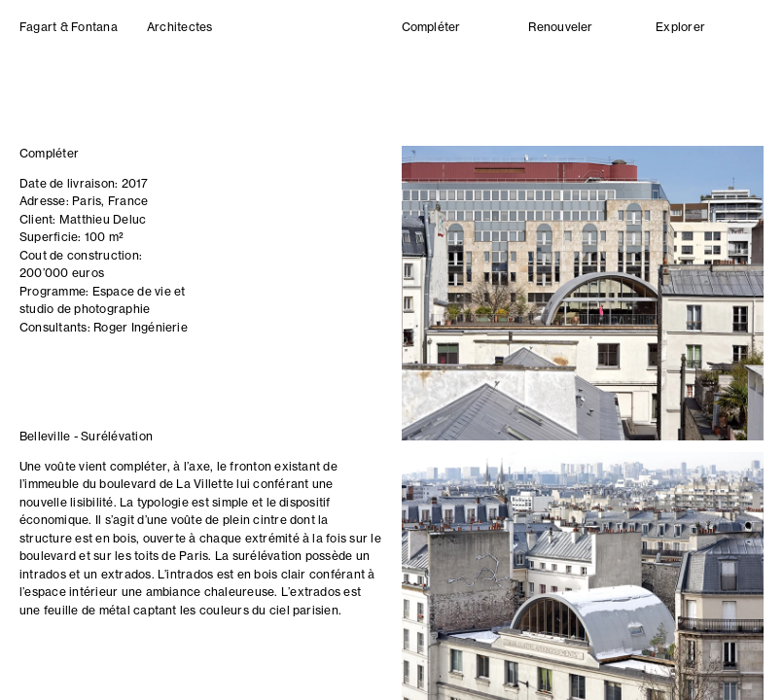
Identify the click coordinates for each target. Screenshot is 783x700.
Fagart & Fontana (69, 28)
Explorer (680, 28)
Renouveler (560, 28)
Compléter (431, 28)
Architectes (180, 28)
